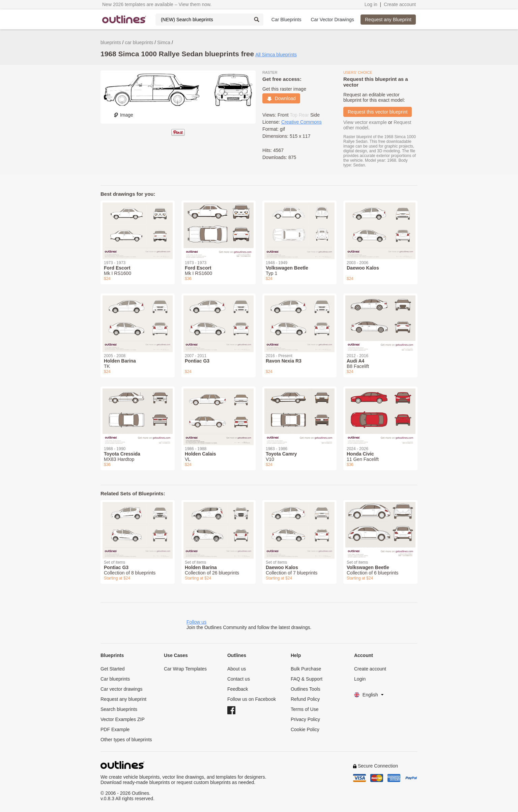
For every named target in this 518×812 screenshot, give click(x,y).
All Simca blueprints (276, 55)
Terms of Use (305, 709)
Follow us (196, 622)
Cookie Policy (305, 729)
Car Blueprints (286, 20)
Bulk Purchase (306, 669)
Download (281, 98)
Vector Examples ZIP (123, 719)
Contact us (239, 679)
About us (237, 669)
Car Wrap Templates (185, 669)
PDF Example (115, 729)
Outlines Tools (306, 689)
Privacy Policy (305, 719)
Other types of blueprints (126, 740)
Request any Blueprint (388, 20)
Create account (400, 4)
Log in (371, 4)
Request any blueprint (123, 699)
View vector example (365, 122)
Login (360, 679)
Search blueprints (119, 709)
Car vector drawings (122, 689)
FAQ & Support (307, 679)
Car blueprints (115, 679)
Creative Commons (301, 122)
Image (123, 115)
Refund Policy (305, 699)
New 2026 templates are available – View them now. (157, 4)
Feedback (238, 689)
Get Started (113, 669)
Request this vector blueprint (378, 112)
